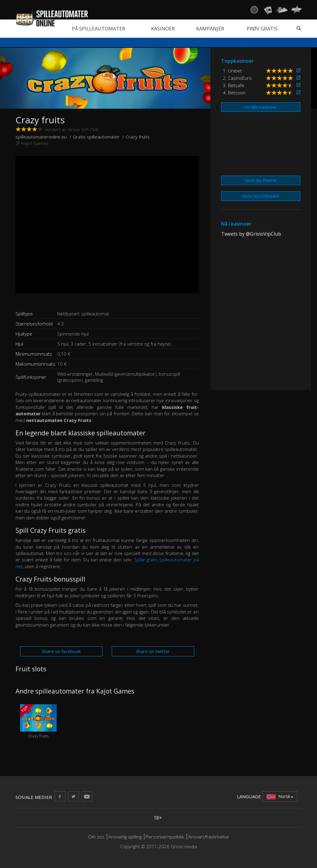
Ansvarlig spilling (125, 837)
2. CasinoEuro (237, 78)
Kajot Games (35, 143)
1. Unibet (232, 71)
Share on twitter (153, 651)
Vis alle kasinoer (261, 107)
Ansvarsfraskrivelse (209, 837)
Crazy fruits (38, 721)
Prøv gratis (262, 29)
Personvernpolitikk (165, 837)
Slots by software (261, 196)
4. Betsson (234, 93)
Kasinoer (163, 29)
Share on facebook (61, 651)
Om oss (96, 837)
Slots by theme (261, 180)
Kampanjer (210, 29)
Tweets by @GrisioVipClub (251, 234)
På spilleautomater (99, 29)
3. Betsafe (234, 85)
